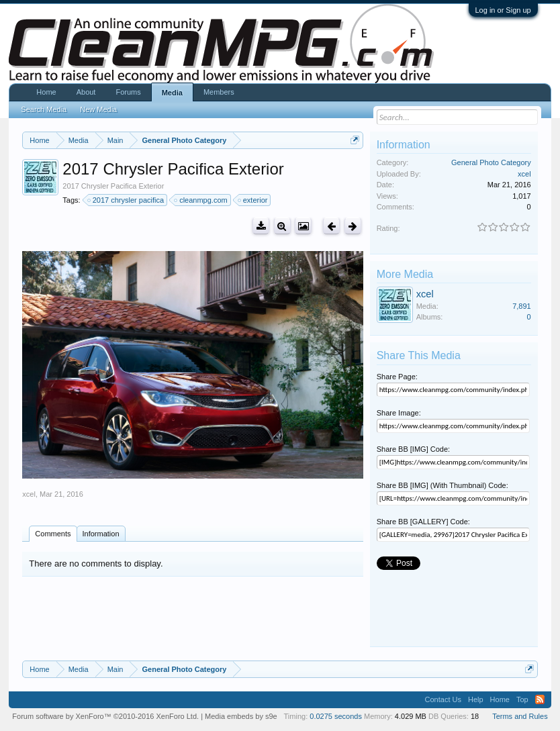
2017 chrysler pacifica (126, 200)
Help (476, 699)
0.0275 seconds (336, 716)
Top (522, 699)
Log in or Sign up (503, 10)
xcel (29, 494)
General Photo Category (491, 162)
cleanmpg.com (201, 200)
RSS (540, 699)
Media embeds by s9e (241, 716)
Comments (53, 534)
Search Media (44, 109)
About (86, 92)
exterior (253, 200)
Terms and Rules (520, 716)
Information (101, 534)
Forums (128, 92)
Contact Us (443, 699)
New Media (98, 109)
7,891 (522, 306)
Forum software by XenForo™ (105, 716)
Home (46, 92)
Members (219, 92)
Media (172, 93)
